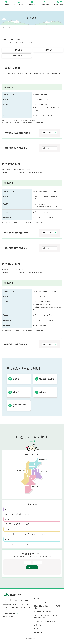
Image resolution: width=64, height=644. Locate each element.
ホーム (3, 28)
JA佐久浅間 (19, 515)
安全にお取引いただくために (43, 613)
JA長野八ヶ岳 (9, 515)
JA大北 (43, 535)
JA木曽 (7, 535)
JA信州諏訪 (8, 525)
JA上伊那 (17, 525)
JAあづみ (35, 535)
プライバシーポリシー (41, 603)
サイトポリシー (39, 599)
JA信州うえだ (29, 515)
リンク (36, 630)
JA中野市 (20, 545)
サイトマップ (38, 633)
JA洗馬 (27, 535)
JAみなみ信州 (27, 525)
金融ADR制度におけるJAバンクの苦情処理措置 (47, 608)
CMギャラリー (38, 626)
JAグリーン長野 (9, 545)
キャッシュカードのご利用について (45, 622)
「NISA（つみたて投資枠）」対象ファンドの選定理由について (47, 617)
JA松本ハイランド (17, 535)
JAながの (28, 545)
